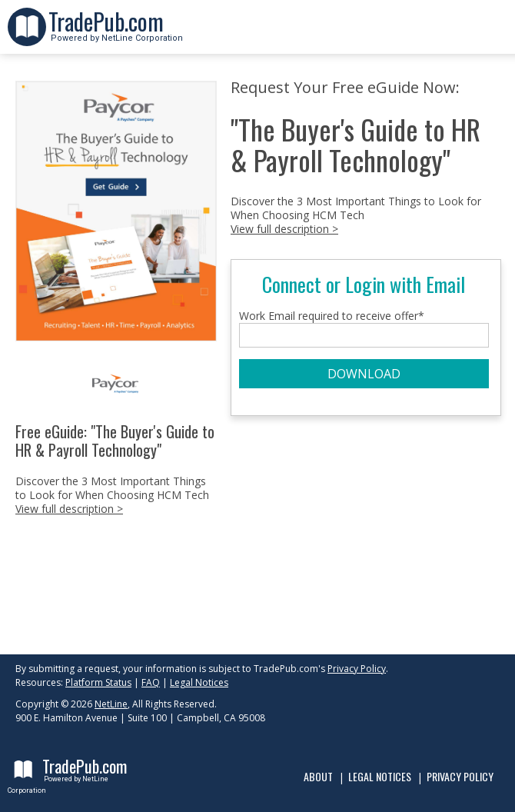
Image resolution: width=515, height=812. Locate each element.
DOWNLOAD (364, 374)
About (318, 776)
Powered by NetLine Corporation (116, 33)
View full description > (69, 509)
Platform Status (98, 682)
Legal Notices (199, 682)
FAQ (151, 682)
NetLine (111, 704)
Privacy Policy (357, 669)
